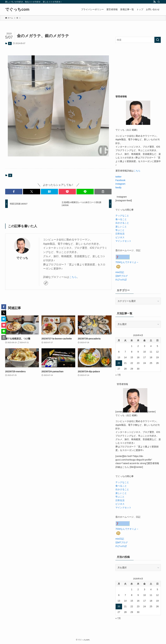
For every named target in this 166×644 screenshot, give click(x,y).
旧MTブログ (122, 276)
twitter (118, 177)
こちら (73, 277)
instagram (120, 184)
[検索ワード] (138, 40)
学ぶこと (120, 230)
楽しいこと (121, 227)
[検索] (159, 2)
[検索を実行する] (158, 40)
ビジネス (120, 237)
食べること (121, 219)
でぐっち (22, 258)
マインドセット (123, 241)
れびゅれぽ (121, 279)
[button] (14, 192)
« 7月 (118, 375)
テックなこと (122, 216)
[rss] (154, 2)
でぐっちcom (17, 9)
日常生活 (120, 234)
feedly (118, 188)
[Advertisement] (138, 69)
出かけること (122, 223)
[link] (46, 283)
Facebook (120, 180)
